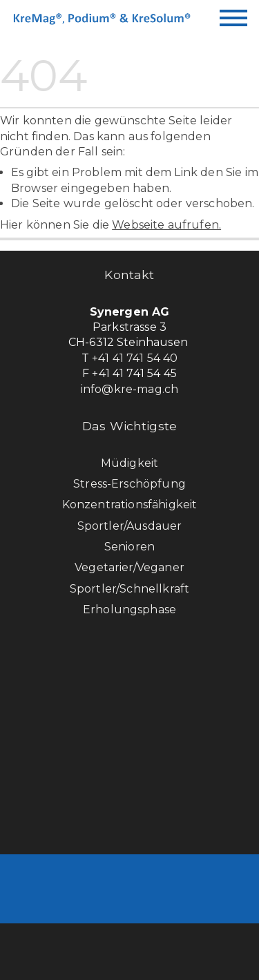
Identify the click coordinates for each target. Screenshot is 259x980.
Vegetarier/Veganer (129, 567)
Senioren (129, 547)
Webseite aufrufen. (166, 225)
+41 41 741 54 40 (135, 358)
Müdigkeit (129, 463)
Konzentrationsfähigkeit (130, 505)
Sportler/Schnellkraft (129, 589)
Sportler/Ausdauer (130, 526)
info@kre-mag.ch (129, 389)
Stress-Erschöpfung (129, 484)
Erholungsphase (129, 609)
